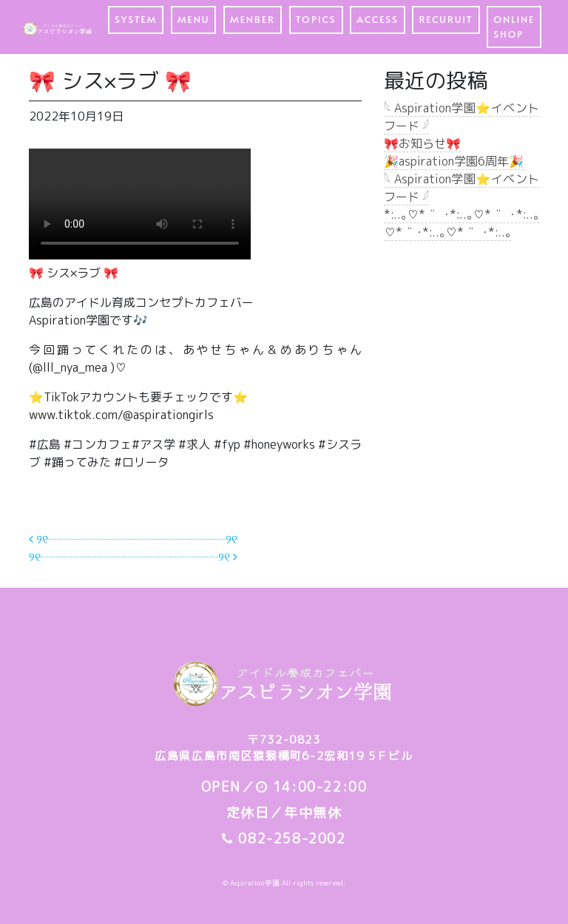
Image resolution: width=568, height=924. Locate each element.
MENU (193, 19)
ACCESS (378, 19)
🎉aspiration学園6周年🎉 (454, 161)
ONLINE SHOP (514, 27)
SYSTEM (136, 19)
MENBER (253, 19)
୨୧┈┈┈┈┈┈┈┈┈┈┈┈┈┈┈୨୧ (133, 539)
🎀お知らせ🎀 (422, 143)
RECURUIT (446, 19)
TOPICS (316, 19)
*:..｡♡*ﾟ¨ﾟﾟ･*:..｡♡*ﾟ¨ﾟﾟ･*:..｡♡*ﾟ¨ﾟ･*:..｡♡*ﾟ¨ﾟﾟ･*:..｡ (461, 223)
